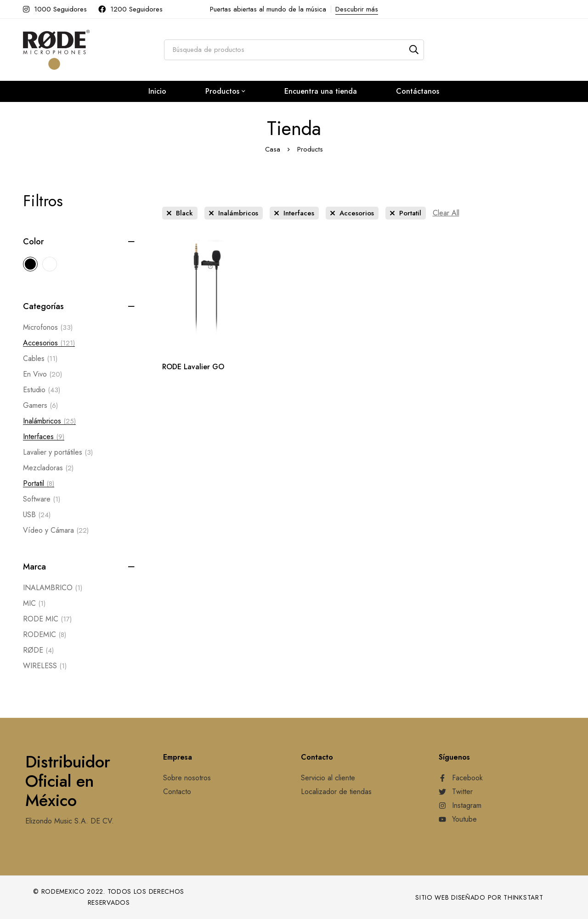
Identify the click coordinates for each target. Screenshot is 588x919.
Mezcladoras (48, 468)
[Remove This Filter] (446, 213)
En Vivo (42, 374)
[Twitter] (456, 792)
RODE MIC (47, 619)
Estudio (42, 390)
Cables (40, 359)
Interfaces (44, 437)
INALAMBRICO (53, 588)
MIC (34, 603)
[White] (50, 264)
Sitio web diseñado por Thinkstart (479, 897)
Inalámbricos (49, 421)
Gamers (40, 406)
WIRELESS (45, 666)
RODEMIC (45, 635)
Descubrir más (357, 9)
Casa (273, 149)
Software (42, 499)
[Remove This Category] (234, 213)
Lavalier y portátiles (58, 452)
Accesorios (49, 343)
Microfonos (48, 327)
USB (37, 515)
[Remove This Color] (180, 213)
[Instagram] (460, 806)
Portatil (39, 484)
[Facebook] (461, 778)
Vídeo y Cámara (56, 530)
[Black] (30, 264)
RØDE (38, 650)
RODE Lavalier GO (193, 367)
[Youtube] (458, 819)
